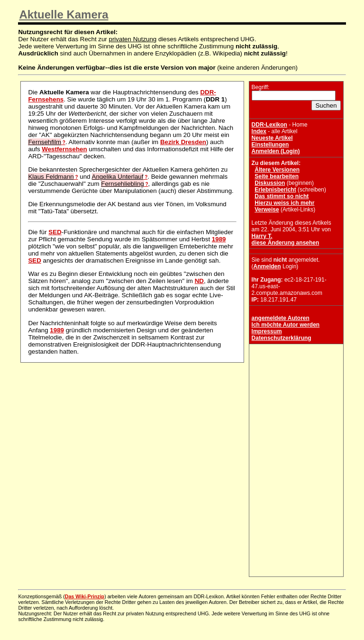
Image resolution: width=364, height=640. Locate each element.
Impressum (267, 331)
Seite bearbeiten (277, 176)
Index (259, 131)
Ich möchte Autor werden (286, 325)
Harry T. (262, 236)
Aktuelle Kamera (64, 14)
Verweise (267, 210)
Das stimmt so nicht (282, 196)
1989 (219, 239)
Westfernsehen (64, 149)
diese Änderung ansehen (286, 243)
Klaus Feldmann (51, 177)
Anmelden (267, 266)
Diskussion (270, 183)
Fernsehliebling (122, 184)
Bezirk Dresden (183, 142)
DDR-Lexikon (269, 125)
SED (55, 232)
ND (199, 281)
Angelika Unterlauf (118, 177)
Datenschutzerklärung (282, 338)
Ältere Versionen (277, 170)
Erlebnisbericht (275, 190)
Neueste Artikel (272, 138)
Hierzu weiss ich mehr (284, 203)
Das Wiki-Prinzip (85, 596)
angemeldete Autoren (281, 318)
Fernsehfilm (45, 142)
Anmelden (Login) (276, 151)
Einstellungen (270, 145)
